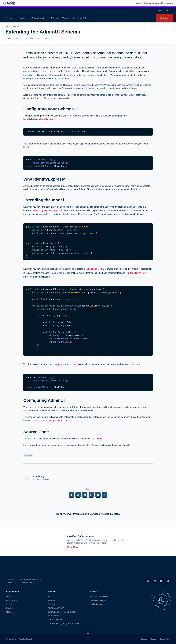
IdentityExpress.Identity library (39, 119)
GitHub (99, 439)
